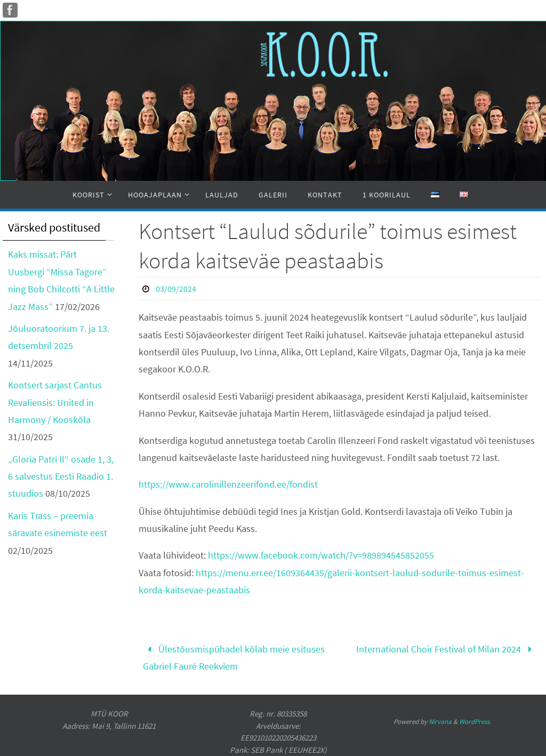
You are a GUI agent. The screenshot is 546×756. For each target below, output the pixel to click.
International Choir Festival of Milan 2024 (446, 649)
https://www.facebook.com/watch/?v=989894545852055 (321, 555)
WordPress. (475, 722)
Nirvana (440, 722)
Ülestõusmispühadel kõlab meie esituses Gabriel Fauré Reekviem (234, 658)
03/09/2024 (176, 289)
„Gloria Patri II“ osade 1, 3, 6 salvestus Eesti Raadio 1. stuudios (61, 476)
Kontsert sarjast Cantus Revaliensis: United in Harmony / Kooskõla (55, 402)
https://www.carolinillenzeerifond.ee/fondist (228, 484)
